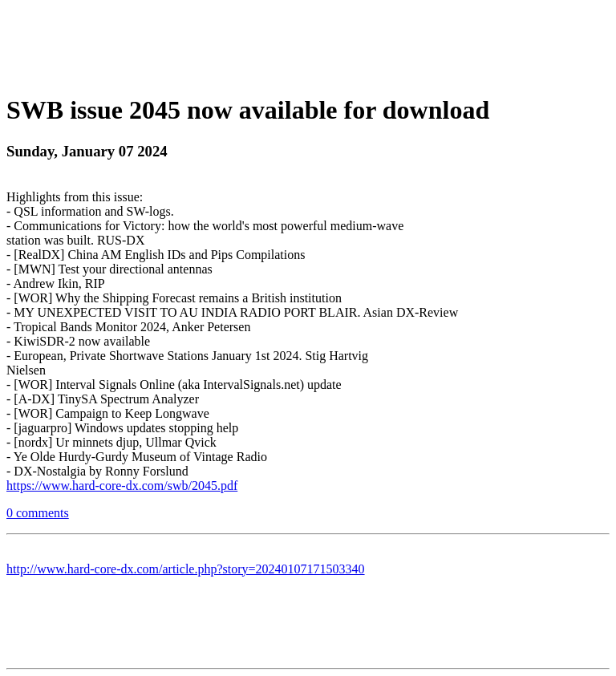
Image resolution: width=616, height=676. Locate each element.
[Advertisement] (308, 43)
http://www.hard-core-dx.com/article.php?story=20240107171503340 (186, 569)
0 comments (38, 513)
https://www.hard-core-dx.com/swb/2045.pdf (122, 486)
